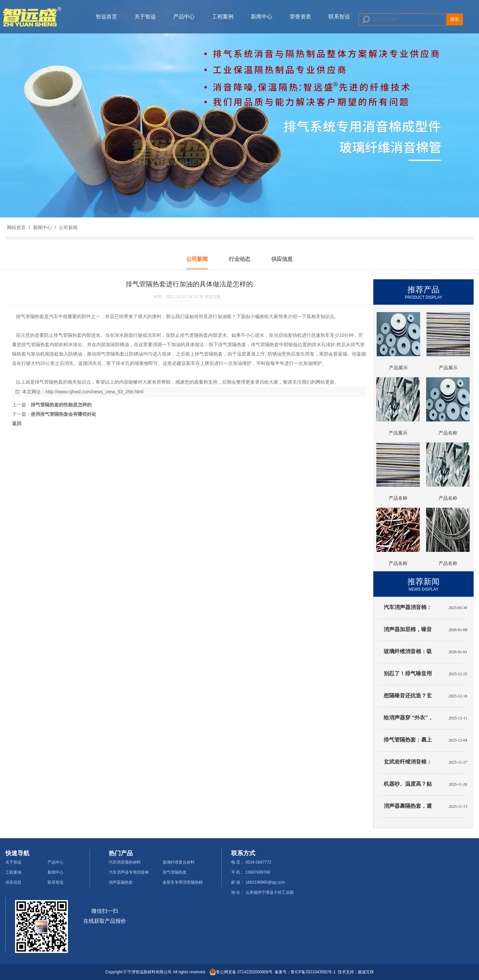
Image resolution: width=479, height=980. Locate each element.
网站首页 (16, 227)
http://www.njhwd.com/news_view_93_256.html (94, 392)
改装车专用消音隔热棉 (183, 882)
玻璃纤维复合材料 (179, 862)
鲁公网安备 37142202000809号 (241, 972)
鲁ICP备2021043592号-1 (313, 972)
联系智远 (339, 17)
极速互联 (366, 972)
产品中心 (184, 17)
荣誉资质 (300, 17)
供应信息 (13, 882)
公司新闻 (68, 227)
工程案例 (223, 17)
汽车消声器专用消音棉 (129, 872)
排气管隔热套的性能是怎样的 (61, 405)
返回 (17, 423)
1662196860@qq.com (265, 882)
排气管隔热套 (175, 872)
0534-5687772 (258, 862)
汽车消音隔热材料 (125, 862)
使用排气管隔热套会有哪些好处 (64, 414)
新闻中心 (262, 17)
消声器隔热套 (121, 882)
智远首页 (106, 17)
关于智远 (145, 17)
